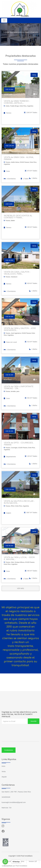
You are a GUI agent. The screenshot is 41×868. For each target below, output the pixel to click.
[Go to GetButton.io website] (5, 866)
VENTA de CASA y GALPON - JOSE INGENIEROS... (20, 329)
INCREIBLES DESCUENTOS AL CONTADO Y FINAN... (18, 217)
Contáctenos (9, 750)
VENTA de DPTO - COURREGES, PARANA (19, 444)
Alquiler (4, 777)
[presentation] (18, 728)
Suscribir (34, 721)
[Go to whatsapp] (5, 862)
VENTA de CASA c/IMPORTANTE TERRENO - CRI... (19, 388)
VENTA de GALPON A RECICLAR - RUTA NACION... (19, 502)
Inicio (3, 766)
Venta (4, 771)
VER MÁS (20, 588)
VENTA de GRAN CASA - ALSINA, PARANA (19, 158)
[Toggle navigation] (4, 20)
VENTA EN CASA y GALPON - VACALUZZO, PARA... (17, 273)
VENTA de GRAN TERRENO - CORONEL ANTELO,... (17, 102)
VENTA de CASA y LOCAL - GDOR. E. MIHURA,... (19, 558)
